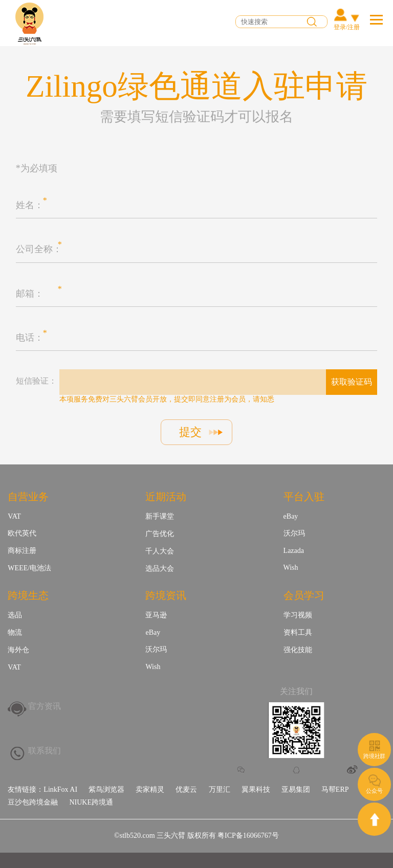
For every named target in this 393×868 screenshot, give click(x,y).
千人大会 (160, 551)
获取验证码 (352, 382)
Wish (291, 567)
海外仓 (18, 650)
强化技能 (298, 650)
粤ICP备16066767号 (248, 836)
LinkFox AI (60, 789)
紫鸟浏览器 (106, 789)
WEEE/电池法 (29, 568)
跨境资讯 (166, 595)
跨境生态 (28, 595)
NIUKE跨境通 (91, 802)
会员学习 (304, 595)
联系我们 (45, 751)
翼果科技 (256, 789)
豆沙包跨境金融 (33, 802)
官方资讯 (45, 706)
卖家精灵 (150, 789)
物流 (15, 632)
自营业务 (28, 497)
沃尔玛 (294, 533)
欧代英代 (22, 533)
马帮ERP (335, 789)
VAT (14, 516)
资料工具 (298, 632)
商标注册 (22, 551)
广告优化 (160, 534)
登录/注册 (347, 27)
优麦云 (186, 789)
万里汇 (220, 789)
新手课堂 (160, 516)
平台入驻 (304, 497)
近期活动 (166, 497)
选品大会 (160, 569)
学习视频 (298, 615)
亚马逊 (156, 615)
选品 (15, 615)
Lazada (294, 551)
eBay (291, 516)
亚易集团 (296, 789)
